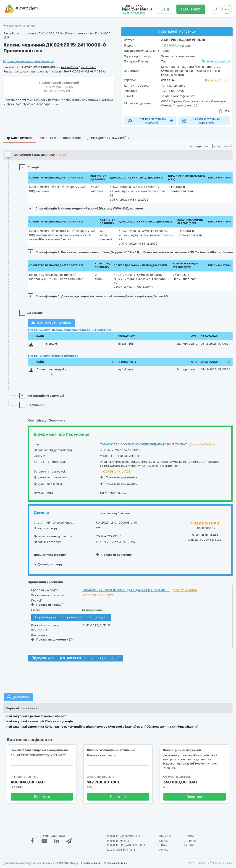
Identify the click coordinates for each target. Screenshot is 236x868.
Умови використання (115, 863)
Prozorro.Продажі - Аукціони (126, 845)
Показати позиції (47, 604)
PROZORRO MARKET (118, 841)
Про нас (163, 850)
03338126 (168, 80)
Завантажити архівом (51, 323)
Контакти (164, 845)
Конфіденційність (91, 863)
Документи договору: (50, 555)
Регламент (191, 836)
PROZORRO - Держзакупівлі (124, 836)
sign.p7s (52, 344)
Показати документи (119, 477)
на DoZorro (88, 67)
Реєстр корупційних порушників (201, 121)
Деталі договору (48, 564)
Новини (163, 841)
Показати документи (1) (52, 639)
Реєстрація (191, 9)
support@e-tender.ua (137, 9)
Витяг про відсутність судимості (150, 121)
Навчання (164, 836)
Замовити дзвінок (133, 13)
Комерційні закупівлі (121, 850)
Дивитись (42, 797)
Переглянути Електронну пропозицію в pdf (71, 617)
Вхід (165, 9)
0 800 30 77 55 (133, 6)
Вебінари (190, 841)
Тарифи (189, 845)
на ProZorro (70, 67)
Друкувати (18, 697)
